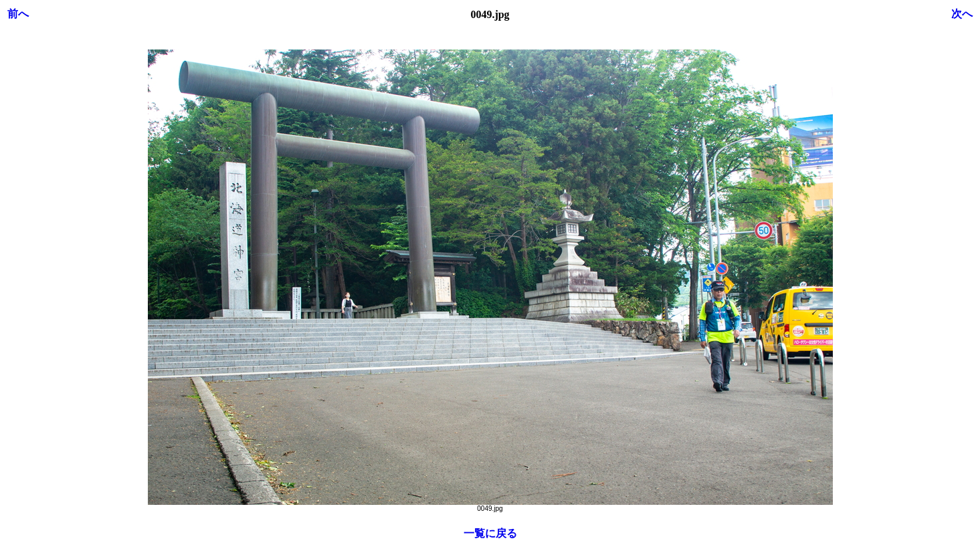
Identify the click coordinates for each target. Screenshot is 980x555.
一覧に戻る (490, 533)
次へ (962, 14)
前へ (18, 14)
